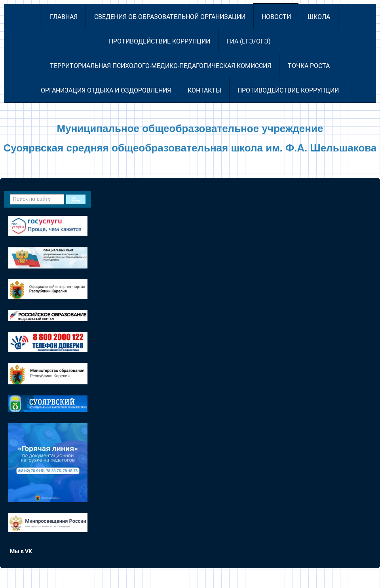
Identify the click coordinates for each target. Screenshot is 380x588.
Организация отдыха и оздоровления (106, 90)
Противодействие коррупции (160, 41)
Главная (64, 17)
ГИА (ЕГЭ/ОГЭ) (249, 41)
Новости (276, 17)
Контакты (204, 90)
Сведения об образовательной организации (170, 17)
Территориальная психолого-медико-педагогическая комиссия (161, 66)
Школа (319, 17)
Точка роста (309, 66)
